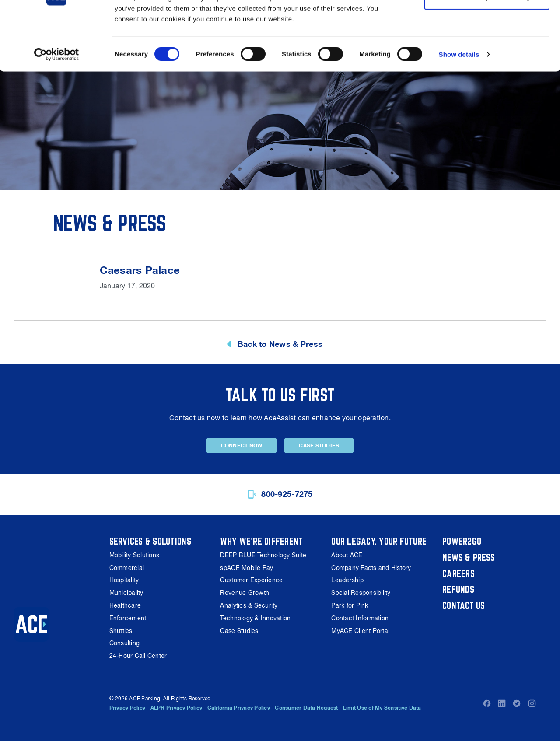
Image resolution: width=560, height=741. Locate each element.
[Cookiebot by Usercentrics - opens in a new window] (57, 109)
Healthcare (125, 605)
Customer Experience (251, 580)
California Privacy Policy (239, 708)
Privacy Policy (128, 708)
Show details (459, 109)
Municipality (126, 593)
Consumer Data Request (306, 708)
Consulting (125, 643)
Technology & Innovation (255, 618)
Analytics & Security (249, 605)
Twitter (517, 703)
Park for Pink (350, 605)
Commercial (127, 568)
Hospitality (124, 580)
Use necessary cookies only (487, 52)
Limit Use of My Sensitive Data (382, 708)
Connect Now (242, 446)
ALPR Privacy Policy (177, 708)
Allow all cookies (487, 23)
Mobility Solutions (135, 555)
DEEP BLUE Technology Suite (263, 555)
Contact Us (464, 605)
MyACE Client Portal (360, 631)
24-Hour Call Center (138, 656)
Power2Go (462, 541)
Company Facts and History (371, 568)
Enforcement (128, 618)
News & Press (469, 557)
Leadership (347, 580)
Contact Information (360, 618)
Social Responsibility (361, 593)
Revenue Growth (245, 593)
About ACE (347, 555)
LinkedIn (502, 703)
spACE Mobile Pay (247, 568)
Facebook (487, 703)
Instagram (532, 703)
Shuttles (121, 631)
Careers (458, 573)
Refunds (458, 589)
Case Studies (319, 446)
